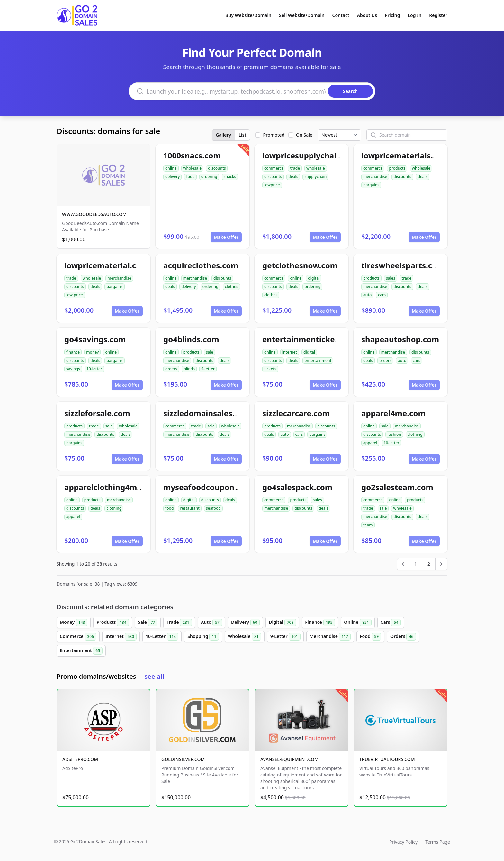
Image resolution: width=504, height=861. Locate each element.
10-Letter (162, 637)
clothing (415, 434)
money (92, 352)
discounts (217, 168)
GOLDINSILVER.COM (183, 759)
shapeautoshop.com (400, 339)
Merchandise (330, 637)
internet (290, 352)
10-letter (94, 369)
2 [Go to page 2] (429, 564)
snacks (230, 177)
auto (367, 295)
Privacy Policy (403, 842)
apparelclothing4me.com (112, 487)
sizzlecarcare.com (296, 413)
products (397, 168)
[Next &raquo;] (441, 564)
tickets (270, 369)
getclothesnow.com (300, 265)
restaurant (190, 508)
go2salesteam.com (397, 487)
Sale (148, 623)
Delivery (245, 623)
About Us (367, 15)
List (242, 135)
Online (358, 623)
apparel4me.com (393, 413)
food (190, 177)
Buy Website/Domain (248, 15)
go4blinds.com (191, 339)
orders (171, 369)
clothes (231, 287)
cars (382, 295)
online (171, 168)
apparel (370, 443)
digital (314, 278)
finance (73, 352)
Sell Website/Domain (302, 15)
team (368, 525)
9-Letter (285, 637)
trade (295, 168)
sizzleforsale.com (97, 413)
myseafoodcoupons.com (210, 487)
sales (391, 278)
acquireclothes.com (201, 265)
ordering (209, 177)
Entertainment (81, 651)
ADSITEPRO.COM (80, 759)
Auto (212, 623)
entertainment (318, 360)
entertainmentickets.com (311, 339)
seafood (213, 508)
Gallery (223, 135)
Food (370, 637)
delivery (172, 177)
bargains (371, 185)
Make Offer (226, 237)
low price (75, 295)
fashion (394, 434)
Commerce (78, 637)
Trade (179, 623)
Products (113, 623)
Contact (341, 15)
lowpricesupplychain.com (311, 155)
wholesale (193, 168)
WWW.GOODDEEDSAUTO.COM (94, 214)
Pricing (392, 15)
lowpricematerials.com (405, 155)
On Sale (304, 135)
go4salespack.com (297, 487)
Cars (391, 623)
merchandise (375, 177)
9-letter (208, 369)
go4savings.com (95, 339)
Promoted (274, 135)
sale (210, 352)
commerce (274, 168)
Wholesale (245, 637)
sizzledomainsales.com (207, 413)
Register (438, 15)
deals (293, 177)
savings (73, 369)
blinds (189, 369)
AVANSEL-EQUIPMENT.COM (289, 759)
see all (154, 676)
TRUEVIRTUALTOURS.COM (387, 759)
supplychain (315, 177)
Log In (414, 15)
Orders (403, 637)
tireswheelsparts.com (403, 265)
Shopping (203, 637)
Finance (320, 623)
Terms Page (438, 842)
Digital (282, 623)
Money (74, 623)
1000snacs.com (192, 155)
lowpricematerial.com (106, 265)
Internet (121, 637)
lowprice (272, 185)
